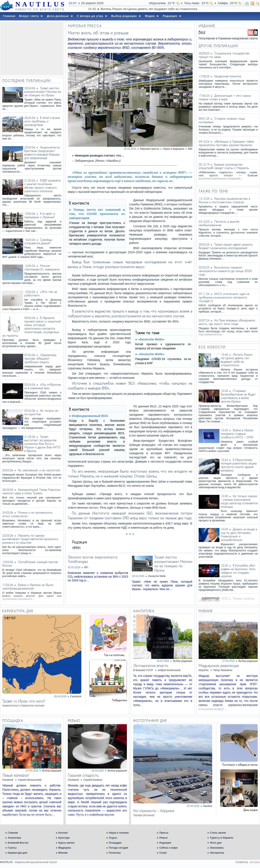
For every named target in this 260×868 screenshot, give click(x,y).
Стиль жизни (218, 833)
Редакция (165, 843)
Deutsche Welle (157, 576)
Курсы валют (66, 843)
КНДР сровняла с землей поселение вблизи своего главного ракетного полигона (42, 186)
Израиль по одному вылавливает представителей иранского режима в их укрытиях (30, 539)
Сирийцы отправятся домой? (38, 241)
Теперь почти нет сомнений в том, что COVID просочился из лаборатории (97, 214)
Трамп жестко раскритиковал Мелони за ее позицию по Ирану (43, 92)
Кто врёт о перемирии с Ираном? (40, 215)
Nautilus (208, 806)
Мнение (63, 853)
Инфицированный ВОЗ (90, 416)
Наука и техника (119, 833)
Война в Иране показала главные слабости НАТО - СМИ (237, 434)
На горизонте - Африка (154, 811)
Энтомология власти (151, 666)
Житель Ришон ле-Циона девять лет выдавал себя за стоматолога (236, 360)
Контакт (63, 833)
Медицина (64, 848)
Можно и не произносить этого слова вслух (27, 514)
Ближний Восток (18, 843)
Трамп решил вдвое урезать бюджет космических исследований (226, 246)
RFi (86, 567)
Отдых (113, 838)
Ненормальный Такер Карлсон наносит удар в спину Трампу (31, 491)
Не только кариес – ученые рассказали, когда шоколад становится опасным (239, 501)
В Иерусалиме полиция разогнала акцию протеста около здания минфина (239, 465)
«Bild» (76, 548)
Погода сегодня (118, 848)
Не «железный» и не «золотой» (39, 470)
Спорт (163, 853)
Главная (13, 833)
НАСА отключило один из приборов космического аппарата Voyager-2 (224, 297)
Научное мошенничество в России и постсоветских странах (224, 200)
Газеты (12, 848)
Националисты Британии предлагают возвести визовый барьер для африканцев (42, 153)
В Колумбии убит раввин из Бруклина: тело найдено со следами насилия (238, 571)
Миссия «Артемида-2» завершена (42, 267)
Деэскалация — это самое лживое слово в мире (225, 97)
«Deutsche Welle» (151, 339)
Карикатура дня (17, 853)
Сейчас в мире (168, 848)
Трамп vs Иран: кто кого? (24, 701)
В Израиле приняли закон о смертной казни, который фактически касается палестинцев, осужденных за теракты (32, 327)
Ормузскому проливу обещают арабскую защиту (40, 358)
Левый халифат (16, 775)
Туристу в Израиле (222, 838)
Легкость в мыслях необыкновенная (219, 223)
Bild (190, 149)
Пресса (164, 833)
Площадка (115, 843)
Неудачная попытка (228, 76)
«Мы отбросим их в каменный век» (43, 386)
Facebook (76, 696)
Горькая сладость (83, 775)
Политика (115, 853)
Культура (64, 838)
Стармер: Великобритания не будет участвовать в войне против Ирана (238, 396)
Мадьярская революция (219, 666)
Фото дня (216, 843)
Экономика (217, 848)
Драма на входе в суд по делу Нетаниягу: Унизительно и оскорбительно (239, 534)
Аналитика (14, 838)
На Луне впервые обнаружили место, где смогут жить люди (227, 322)
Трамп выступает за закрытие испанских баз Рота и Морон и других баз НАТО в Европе (42, 444)
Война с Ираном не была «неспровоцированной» (28, 587)
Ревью (163, 838)
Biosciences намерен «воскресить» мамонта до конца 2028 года (225, 271)
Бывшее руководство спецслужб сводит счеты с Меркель (224, 166)
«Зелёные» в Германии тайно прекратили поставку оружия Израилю (226, 143)
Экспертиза (217, 853)
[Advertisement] (32, 49)
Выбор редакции (183, 661)
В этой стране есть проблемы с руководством (42, 121)
